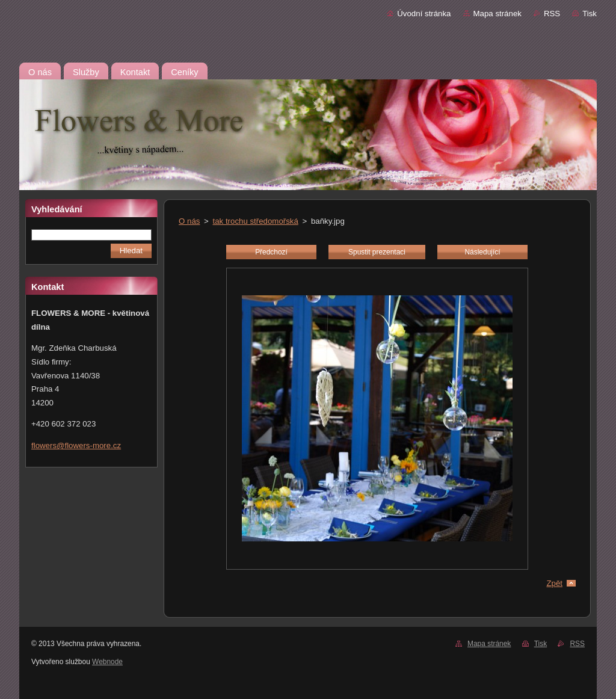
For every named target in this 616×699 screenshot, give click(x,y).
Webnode (107, 662)
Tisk (590, 14)
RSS (552, 14)
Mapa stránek (497, 14)
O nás (189, 221)
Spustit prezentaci (377, 252)
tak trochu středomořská (256, 221)
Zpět (554, 583)
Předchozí (271, 252)
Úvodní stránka (424, 14)
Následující (482, 252)
